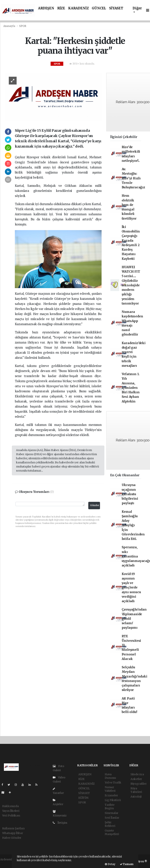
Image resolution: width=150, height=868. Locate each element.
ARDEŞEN (46, 8)
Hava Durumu (110, 776)
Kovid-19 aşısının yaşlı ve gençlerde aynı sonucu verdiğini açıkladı (131, 588)
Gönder (95, 505)
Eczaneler (111, 795)
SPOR (23, 26)
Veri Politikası (11, 815)
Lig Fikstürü (113, 800)
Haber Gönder (12, 838)
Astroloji (136, 797)
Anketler (136, 779)
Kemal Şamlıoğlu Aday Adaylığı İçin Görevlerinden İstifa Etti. (133, 525)
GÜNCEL (99, 8)
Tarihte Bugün (110, 807)
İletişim (60, 823)
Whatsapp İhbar (13, 833)
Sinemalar (112, 813)
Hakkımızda (10, 806)
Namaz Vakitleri (110, 789)
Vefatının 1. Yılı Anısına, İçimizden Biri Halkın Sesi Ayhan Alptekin (131, 388)
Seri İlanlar (112, 818)
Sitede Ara (137, 774)
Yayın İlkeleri (11, 811)
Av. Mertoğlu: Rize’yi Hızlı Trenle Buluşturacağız (133, 178)
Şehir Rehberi (110, 824)
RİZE (61, 8)
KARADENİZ (78, 8)
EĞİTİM (83, 798)
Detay (110, 864)
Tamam (127, 864)
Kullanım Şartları (13, 828)
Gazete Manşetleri (112, 832)
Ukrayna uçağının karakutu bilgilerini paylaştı (130, 494)
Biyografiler (139, 784)
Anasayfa (10, 26)
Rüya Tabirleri (136, 790)
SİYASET (116, 8)
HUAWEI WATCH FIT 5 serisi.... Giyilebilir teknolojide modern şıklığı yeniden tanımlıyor (131, 285)
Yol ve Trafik (113, 783)
